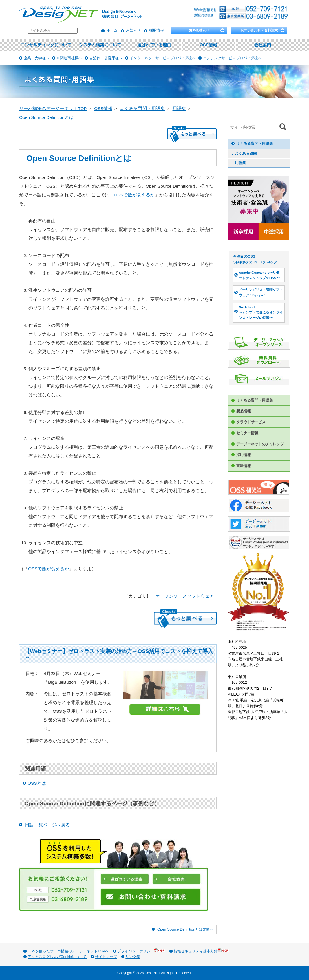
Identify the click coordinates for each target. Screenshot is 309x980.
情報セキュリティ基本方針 (201, 951)
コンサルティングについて (46, 45)
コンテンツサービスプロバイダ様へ (232, 58)
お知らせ (133, 30)
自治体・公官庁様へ (106, 58)
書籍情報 (244, 466)
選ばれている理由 (154, 45)
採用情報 (156, 30)
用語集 (240, 163)
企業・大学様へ (37, 58)
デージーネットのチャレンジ (260, 444)
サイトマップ (106, 957)
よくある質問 (246, 153)
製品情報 (244, 411)
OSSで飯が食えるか (134, 195)
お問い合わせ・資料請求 (259, 30)
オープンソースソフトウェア (185, 596)
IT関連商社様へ (69, 58)
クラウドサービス (251, 422)
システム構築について (100, 45)
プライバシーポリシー (141, 951)
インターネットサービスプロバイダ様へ (163, 58)
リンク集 (133, 957)
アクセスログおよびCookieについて (57, 957)
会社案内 (262, 45)
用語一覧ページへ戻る (47, 825)
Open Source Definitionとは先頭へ (185, 929)
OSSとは (37, 783)
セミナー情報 (247, 433)
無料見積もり (199, 30)
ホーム (112, 30)
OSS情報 (208, 45)
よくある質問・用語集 (255, 143)
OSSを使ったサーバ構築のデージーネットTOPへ (68, 951)
